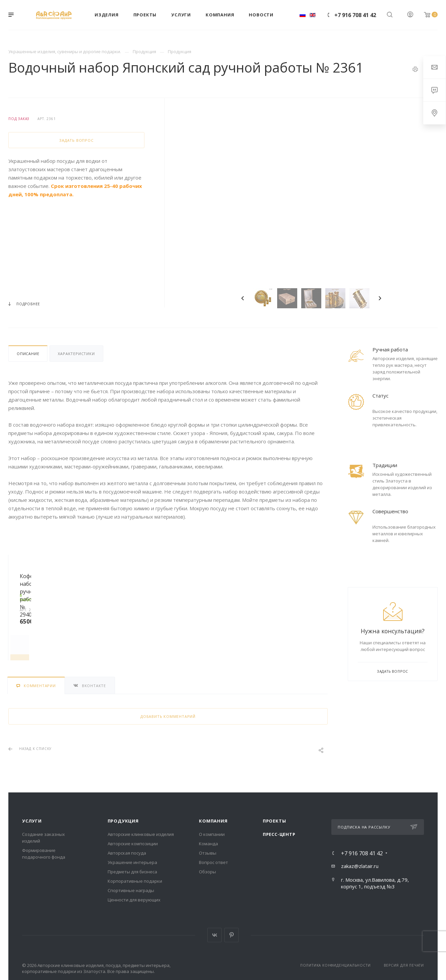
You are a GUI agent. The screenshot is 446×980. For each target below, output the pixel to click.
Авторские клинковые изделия (141, 834)
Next (380, 298)
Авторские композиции (133, 844)
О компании (212, 834)
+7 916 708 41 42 (355, 15)
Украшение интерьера (132, 862)
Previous (243, 298)
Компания (213, 821)
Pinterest (232, 935)
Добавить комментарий (168, 716)
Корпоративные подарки (135, 881)
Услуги (32, 821)
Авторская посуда (127, 853)
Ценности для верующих (134, 900)
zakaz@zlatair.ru (360, 866)
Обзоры (207, 872)
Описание (28, 354)
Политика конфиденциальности (336, 965)
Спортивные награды (131, 890)
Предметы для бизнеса (132, 872)
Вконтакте (214, 935)
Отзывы (208, 853)
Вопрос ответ (213, 862)
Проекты (274, 821)
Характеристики (76, 354)
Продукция (123, 821)
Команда (208, 844)
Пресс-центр (279, 834)
